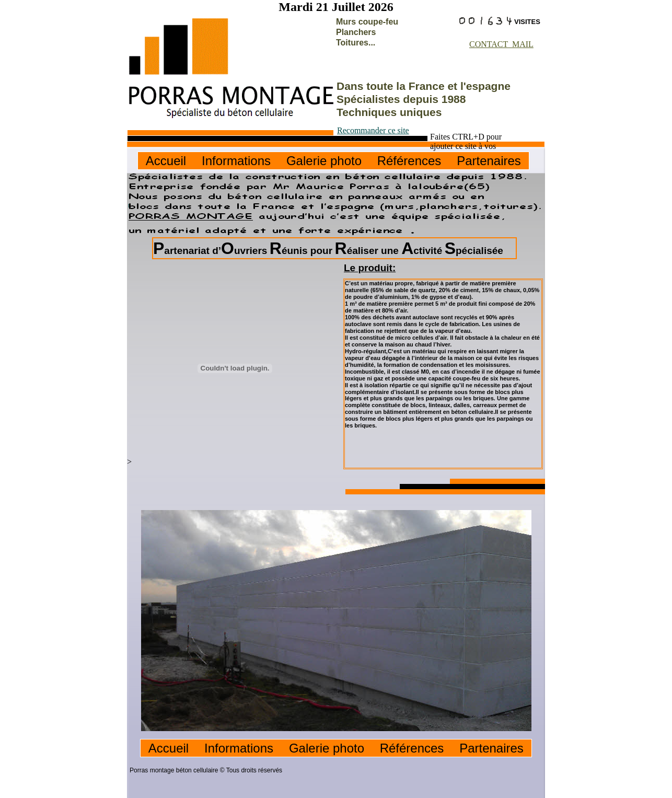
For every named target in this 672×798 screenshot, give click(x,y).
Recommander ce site (373, 130)
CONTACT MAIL (501, 44)
